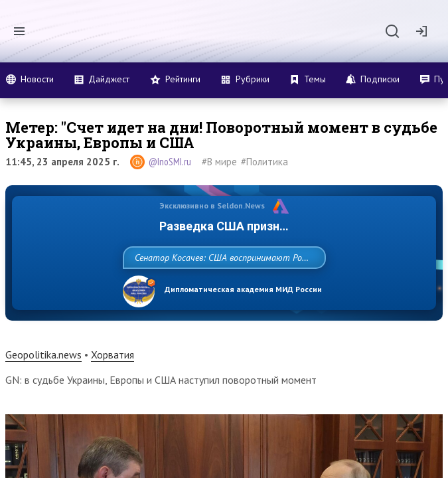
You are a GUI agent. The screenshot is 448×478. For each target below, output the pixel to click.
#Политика (264, 162)
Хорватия (112, 384)
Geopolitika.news (43, 384)
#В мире (219, 162)
